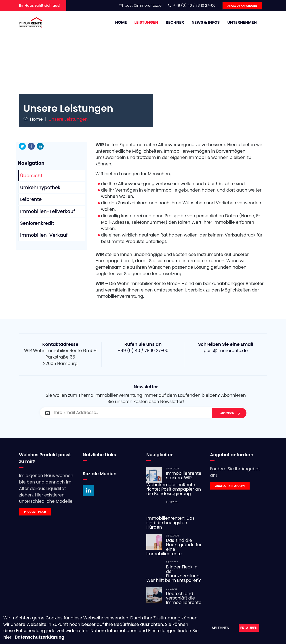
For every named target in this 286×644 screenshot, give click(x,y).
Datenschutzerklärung (39, 637)
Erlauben (249, 628)
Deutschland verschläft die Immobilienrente (184, 598)
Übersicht (31, 176)
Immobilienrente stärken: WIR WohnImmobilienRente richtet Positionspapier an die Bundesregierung (174, 484)
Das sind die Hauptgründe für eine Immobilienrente (174, 547)
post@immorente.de (143, 5)
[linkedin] (40, 146)
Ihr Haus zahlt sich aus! (40, 5)
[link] (47, 512)
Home (121, 22)
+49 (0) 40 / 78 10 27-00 (194, 5)
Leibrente (31, 199)
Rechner (175, 22)
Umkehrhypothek (40, 187)
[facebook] (31, 146)
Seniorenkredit (37, 223)
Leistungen (146, 22)
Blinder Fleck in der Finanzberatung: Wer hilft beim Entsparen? (174, 574)
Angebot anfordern (242, 6)
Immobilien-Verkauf (44, 235)
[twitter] (22, 146)
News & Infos (206, 22)
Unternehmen (242, 22)
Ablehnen (220, 628)
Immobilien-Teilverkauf (47, 211)
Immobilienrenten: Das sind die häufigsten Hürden (170, 523)
